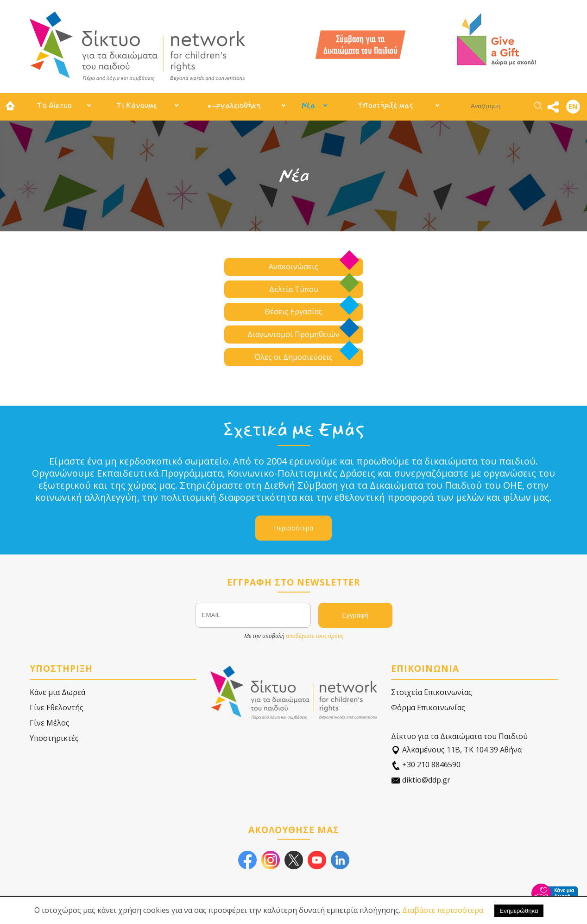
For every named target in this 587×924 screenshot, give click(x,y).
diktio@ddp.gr (421, 780)
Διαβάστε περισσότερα (443, 910)
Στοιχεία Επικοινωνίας (432, 692)
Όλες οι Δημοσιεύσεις (293, 357)
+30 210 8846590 (426, 765)
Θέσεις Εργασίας (293, 312)
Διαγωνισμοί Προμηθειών (293, 334)
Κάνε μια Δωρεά (57, 692)
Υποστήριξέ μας (385, 105)
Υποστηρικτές (54, 738)
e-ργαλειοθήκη (234, 105)
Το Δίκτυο (54, 105)
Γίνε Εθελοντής (57, 707)
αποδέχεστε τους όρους (315, 636)
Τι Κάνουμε (137, 105)
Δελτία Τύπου (294, 289)
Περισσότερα (293, 528)
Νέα (308, 105)
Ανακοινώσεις (293, 267)
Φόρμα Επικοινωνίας (428, 707)
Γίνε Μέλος (50, 723)
